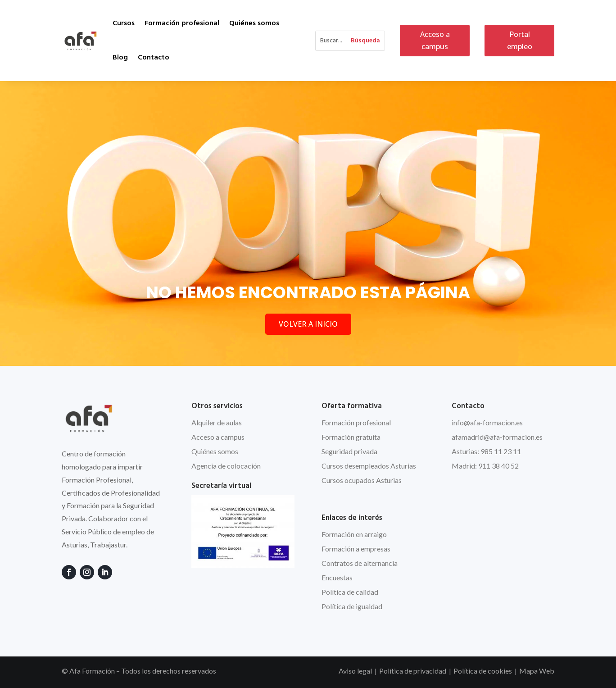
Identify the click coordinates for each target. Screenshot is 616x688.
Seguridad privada (349, 451)
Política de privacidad (413, 671)
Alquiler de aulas (217, 422)
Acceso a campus (435, 40)
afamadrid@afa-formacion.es (497, 437)
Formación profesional (182, 23)
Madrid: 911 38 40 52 (485, 466)
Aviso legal (355, 671)
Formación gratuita (351, 437)
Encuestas (337, 577)
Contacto (154, 58)
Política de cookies (483, 671)
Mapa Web (537, 671)
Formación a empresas (356, 549)
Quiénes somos (254, 23)
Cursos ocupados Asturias (362, 480)
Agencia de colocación (226, 466)
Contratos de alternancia (360, 563)
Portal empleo (520, 40)
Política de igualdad (352, 606)
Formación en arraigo (354, 534)
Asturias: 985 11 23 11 (486, 451)
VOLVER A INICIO (308, 324)
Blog (120, 58)
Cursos (124, 23)
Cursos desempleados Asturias (369, 466)
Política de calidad (350, 592)
